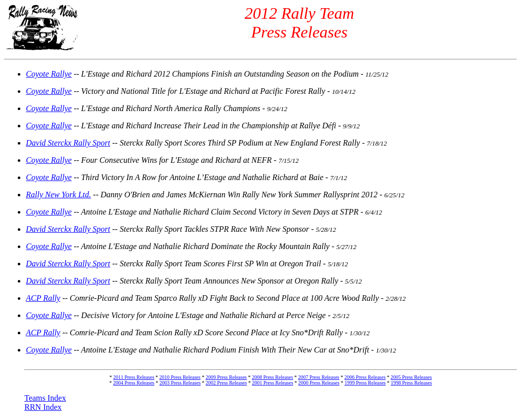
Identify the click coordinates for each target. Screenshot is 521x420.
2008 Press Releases (272, 377)
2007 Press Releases (319, 377)
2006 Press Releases (365, 377)
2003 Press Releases (180, 383)
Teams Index (45, 398)
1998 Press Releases (412, 383)
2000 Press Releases (319, 383)
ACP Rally (43, 298)
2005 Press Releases (411, 377)
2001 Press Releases (272, 383)
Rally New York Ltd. (58, 195)
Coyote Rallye (49, 74)
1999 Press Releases (365, 383)
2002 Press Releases (226, 383)
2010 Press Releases (180, 377)
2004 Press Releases (134, 383)
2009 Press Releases (226, 377)
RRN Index (43, 407)
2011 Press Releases (134, 377)
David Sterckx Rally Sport (68, 143)
